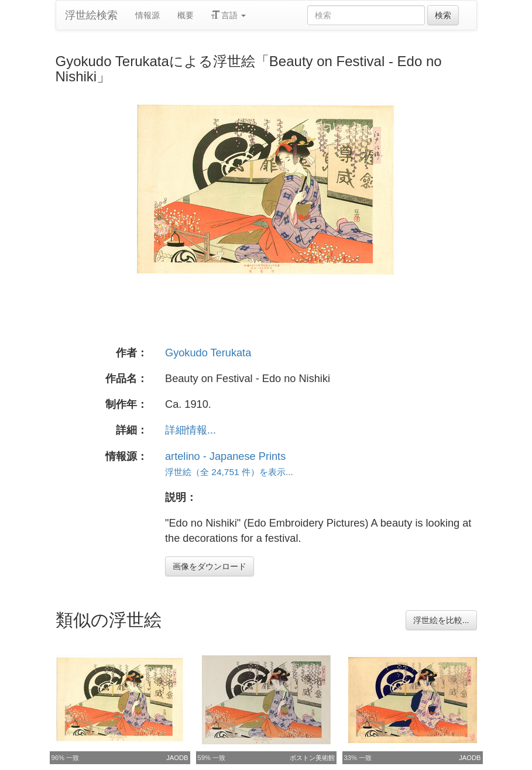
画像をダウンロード (210, 566)
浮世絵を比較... (441, 620)
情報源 (147, 15)
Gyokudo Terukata (208, 353)
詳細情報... (191, 430)
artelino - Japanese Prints (225, 456)
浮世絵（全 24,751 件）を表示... (229, 472)
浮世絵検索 (91, 15)
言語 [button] (229, 15)
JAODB (177, 758)
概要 (186, 15)
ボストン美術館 (312, 758)
